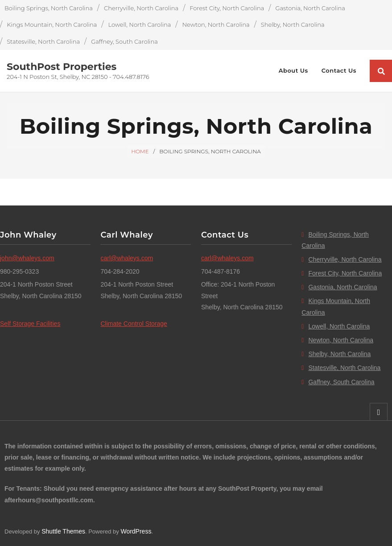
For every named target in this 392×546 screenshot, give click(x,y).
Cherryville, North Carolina (141, 8)
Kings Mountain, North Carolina (52, 25)
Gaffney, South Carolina (124, 41)
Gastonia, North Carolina (310, 8)
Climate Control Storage (134, 324)
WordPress (136, 531)
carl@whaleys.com (127, 258)
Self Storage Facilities (30, 324)
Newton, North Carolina (216, 25)
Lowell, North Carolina (139, 25)
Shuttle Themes (63, 531)
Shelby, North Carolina (293, 25)
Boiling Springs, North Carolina (49, 8)
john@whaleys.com (27, 258)
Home (140, 151)
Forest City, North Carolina (227, 8)
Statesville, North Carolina (43, 41)
